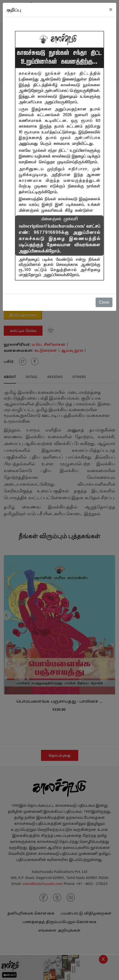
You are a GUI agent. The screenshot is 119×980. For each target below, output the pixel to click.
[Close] (111, 10)
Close (104, 302)
